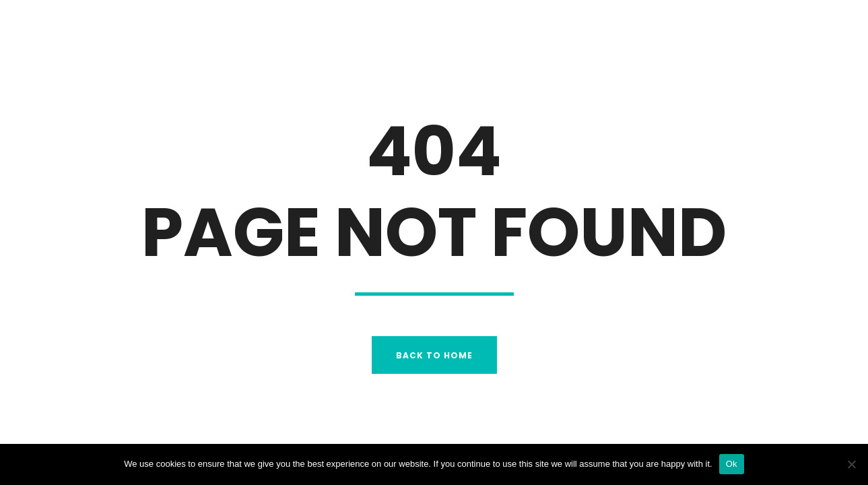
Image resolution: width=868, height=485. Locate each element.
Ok (732, 464)
